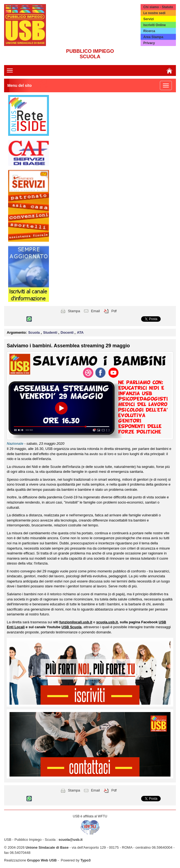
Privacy (149, 43)
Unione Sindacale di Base (47, 847)
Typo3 (86, 860)
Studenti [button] (51, 332)
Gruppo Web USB (42, 860)
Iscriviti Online (155, 25)
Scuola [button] (35, 332)
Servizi (149, 19)
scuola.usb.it (107, 622)
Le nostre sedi (154, 13)
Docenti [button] (68, 332)
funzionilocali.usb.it (76, 622)
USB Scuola (72, 627)
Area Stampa (153, 37)
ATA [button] (80, 332)
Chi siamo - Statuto (158, 7)
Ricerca (149, 31)
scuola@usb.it (71, 840)
